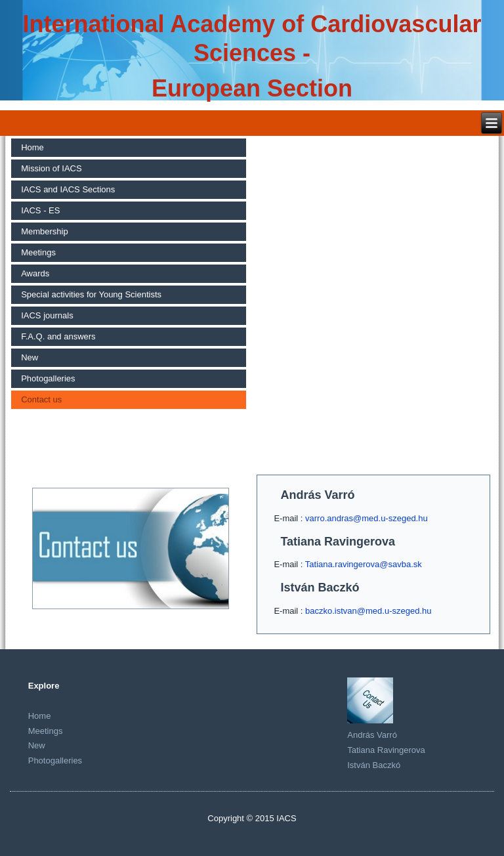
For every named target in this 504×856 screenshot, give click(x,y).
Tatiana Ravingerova (386, 750)
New (30, 357)
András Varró (372, 735)
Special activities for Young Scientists (91, 294)
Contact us (41, 399)
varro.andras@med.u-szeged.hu (367, 518)
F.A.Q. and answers (58, 336)
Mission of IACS (51, 168)
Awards (35, 273)
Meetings (38, 252)
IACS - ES (40, 210)
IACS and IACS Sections (68, 189)
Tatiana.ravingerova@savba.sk (364, 564)
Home (32, 147)
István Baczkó (374, 765)
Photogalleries (48, 378)
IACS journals (47, 315)
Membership (45, 231)
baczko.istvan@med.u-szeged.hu (368, 611)
